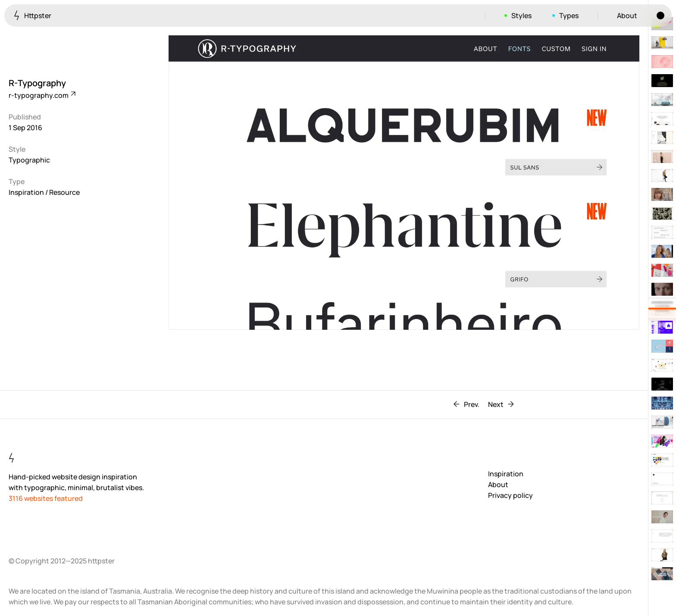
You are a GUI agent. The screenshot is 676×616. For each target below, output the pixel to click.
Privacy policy (510, 495)
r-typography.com (42, 95)
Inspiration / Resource (44, 192)
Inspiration (506, 474)
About (627, 16)
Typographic (29, 160)
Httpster (33, 15)
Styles (521, 16)
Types (569, 16)
